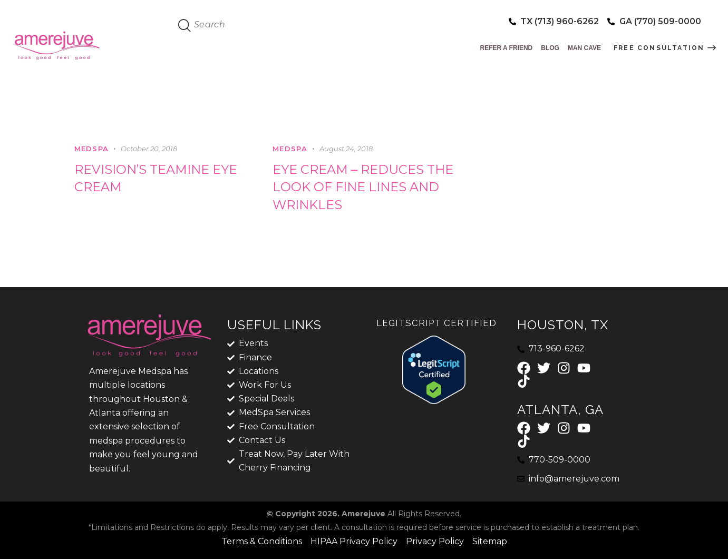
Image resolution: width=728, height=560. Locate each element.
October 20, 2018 (149, 149)
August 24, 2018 (346, 149)
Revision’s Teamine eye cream (157, 178)
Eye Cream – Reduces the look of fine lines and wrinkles (363, 187)
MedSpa (92, 149)
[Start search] (185, 26)
